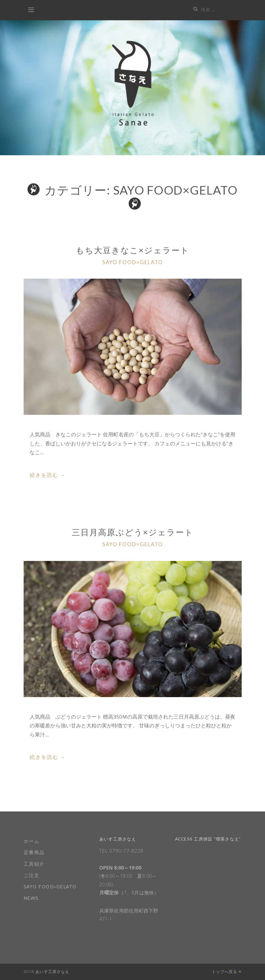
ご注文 (32, 875)
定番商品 (34, 852)
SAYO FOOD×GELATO (133, 262)
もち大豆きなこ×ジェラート (132, 250)
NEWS (31, 898)
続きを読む (48, 475)
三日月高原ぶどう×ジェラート (133, 532)
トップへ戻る (227, 972)
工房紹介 (34, 864)
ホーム (32, 841)
